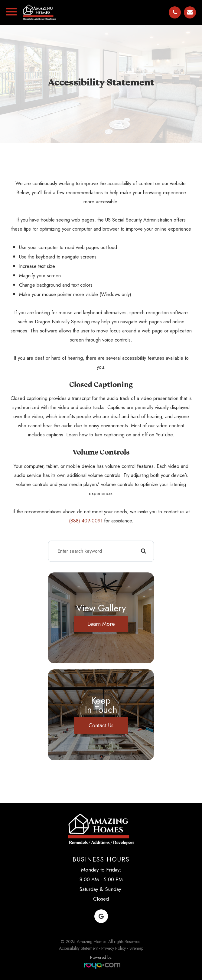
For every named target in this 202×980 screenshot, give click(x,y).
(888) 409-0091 (86, 521)
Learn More (101, 624)
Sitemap (136, 948)
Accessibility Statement (78, 948)
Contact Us (101, 725)
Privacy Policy (114, 948)
